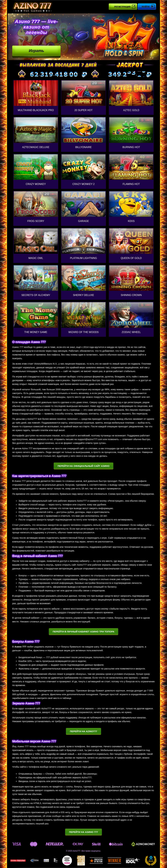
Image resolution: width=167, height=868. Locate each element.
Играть (36, 51)
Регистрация (122, 7)
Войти (146, 7)
